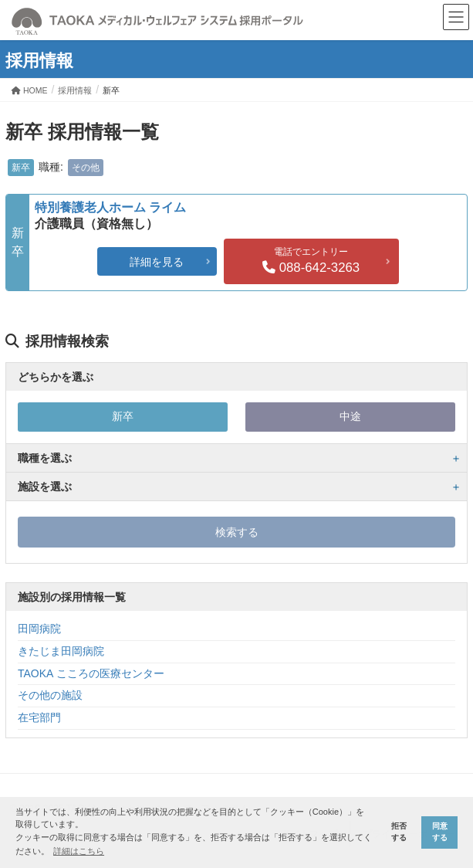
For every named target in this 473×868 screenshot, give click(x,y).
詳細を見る (157, 262)
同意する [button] (440, 832)
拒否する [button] (399, 832)
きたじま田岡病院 (61, 651)
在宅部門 (39, 717)
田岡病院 (39, 629)
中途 (350, 416)
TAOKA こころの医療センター (91, 673)
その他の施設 (50, 695)
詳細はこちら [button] (79, 851)
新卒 (21, 168)
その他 (86, 168)
